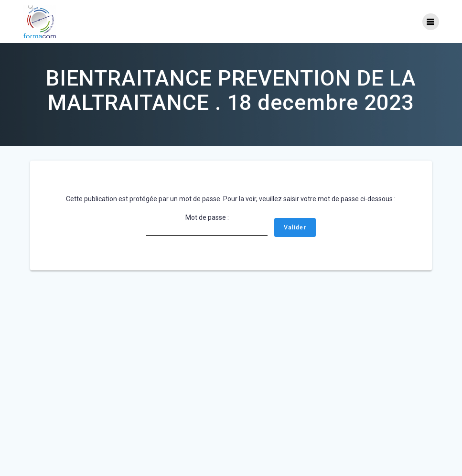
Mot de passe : (207, 225)
